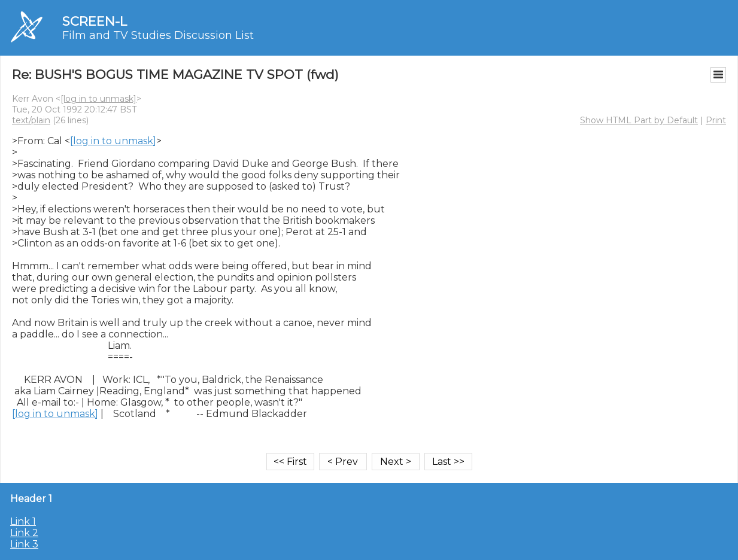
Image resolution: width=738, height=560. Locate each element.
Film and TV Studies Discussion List (158, 35)
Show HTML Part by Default (639, 120)
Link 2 (24, 533)
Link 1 (23, 521)
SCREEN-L (95, 21)
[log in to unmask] (98, 99)
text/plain (31, 120)
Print (716, 120)
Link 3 (24, 544)
